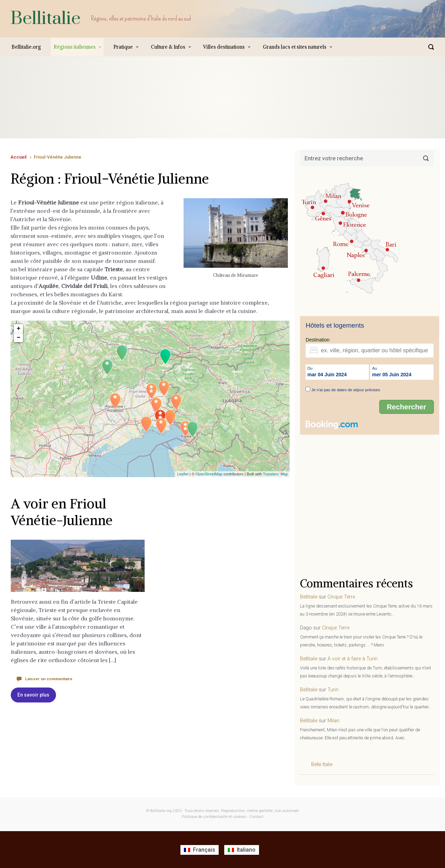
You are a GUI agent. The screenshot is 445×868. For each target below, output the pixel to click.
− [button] (19, 338)
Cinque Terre (341, 597)
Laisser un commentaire (47, 679)
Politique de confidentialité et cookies (214, 817)
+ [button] (19, 329)
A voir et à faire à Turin (353, 659)
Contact (256, 817)
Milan (333, 721)
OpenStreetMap (209, 474)
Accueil (18, 157)
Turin (333, 690)
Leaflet (183, 474)
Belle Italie (322, 765)
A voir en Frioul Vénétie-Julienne (63, 512)
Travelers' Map (275, 474)
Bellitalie (46, 19)
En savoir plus (33, 695)
